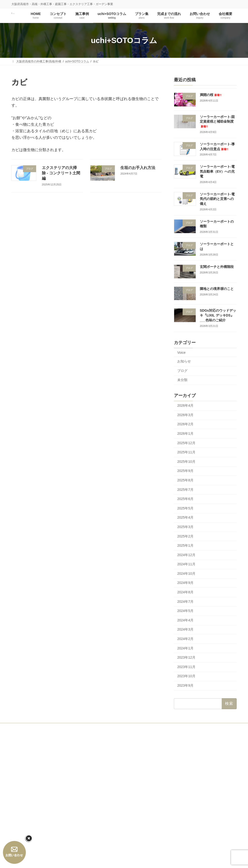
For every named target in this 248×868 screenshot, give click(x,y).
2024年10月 (186, 574)
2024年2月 (185, 639)
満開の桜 (211, 95)
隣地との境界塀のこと (217, 289)
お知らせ (184, 361)
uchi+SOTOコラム (92, 728)
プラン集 (120, 728)
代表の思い (102, 780)
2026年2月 (185, 424)
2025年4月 (185, 518)
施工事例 (65, 728)
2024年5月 (185, 611)
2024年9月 (185, 583)
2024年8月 (185, 592)
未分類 (182, 380)
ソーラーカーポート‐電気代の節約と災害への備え (217, 199)
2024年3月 (185, 630)
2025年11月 (186, 452)
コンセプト (42, 728)
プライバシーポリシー (109, 847)
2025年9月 (185, 471)
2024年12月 (186, 555)
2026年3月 (185, 415)
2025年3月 (185, 527)
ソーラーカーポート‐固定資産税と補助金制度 (217, 121)
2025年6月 (185, 499)
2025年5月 (185, 508)
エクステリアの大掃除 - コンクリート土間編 (61, 173)
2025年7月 (185, 490)
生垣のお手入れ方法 (138, 168)
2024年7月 (185, 602)
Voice (181, 353)
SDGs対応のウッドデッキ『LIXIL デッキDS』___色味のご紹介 (218, 315)
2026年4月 (185, 406)
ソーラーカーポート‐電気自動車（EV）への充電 (217, 172)
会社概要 (168, 728)
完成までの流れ (102, 813)
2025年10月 (186, 462)
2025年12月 (186, 443)
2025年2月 (185, 536)
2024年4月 (185, 620)
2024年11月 (186, 564)
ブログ (182, 371)
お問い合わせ (144, 728)
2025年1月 (185, 546)
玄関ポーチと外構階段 (217, 267)
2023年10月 (186, 676)
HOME (20, 728)
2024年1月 (185, 648)
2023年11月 (186, 667)
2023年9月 (185, 685)
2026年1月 (185, 434)
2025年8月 (185, 480)
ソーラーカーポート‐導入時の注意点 (194, 783)
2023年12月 (186, 658)
